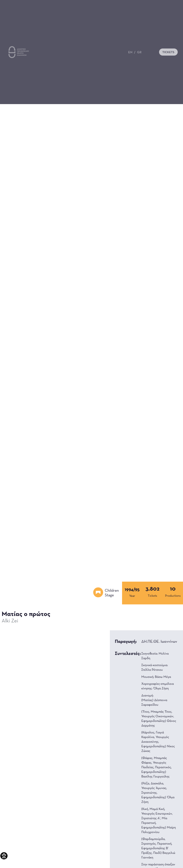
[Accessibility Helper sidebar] (4, 856)
